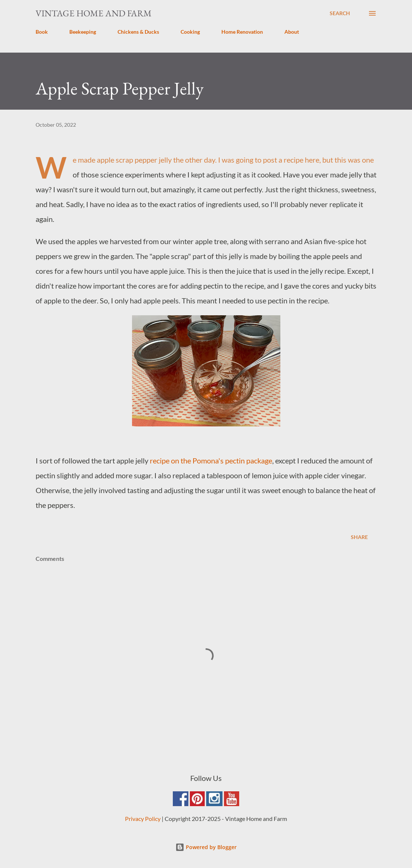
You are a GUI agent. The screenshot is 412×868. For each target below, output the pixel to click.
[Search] (340, 13)
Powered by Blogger (206, 847)
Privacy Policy (143, 819)
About (292, 32)
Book (42, 32)
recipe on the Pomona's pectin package (211, 460)
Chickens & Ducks (138, 32)
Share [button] (359, 537)
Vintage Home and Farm (94, 13)
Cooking (190, 32)
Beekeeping (83, 32)
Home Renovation (242, 32)
